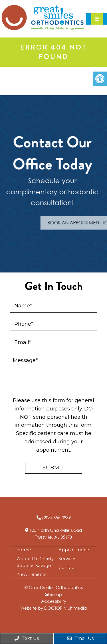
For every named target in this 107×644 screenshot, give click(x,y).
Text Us (27, 638)
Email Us (80, 638)
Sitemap (53, 594)
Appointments (74, 550)
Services (67, 559)
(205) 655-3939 (56, 517)
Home (24, 550)
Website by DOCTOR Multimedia (53, 608)
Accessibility (54, 601)
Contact (67, 567)
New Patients (32, 574)
